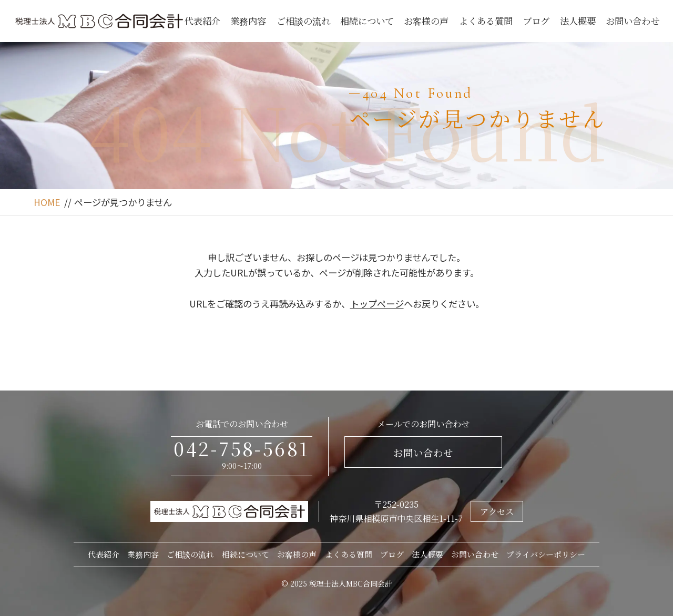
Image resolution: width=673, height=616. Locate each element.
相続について (367, 21)
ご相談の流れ (303, 21)
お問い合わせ (633, 21)
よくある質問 (486, 21)
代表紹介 (202, 21)
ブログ (536, 21)
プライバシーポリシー (546, 554)
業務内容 (248, 21)
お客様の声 (426, 21)
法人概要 (578, 21)
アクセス (497, 511)
